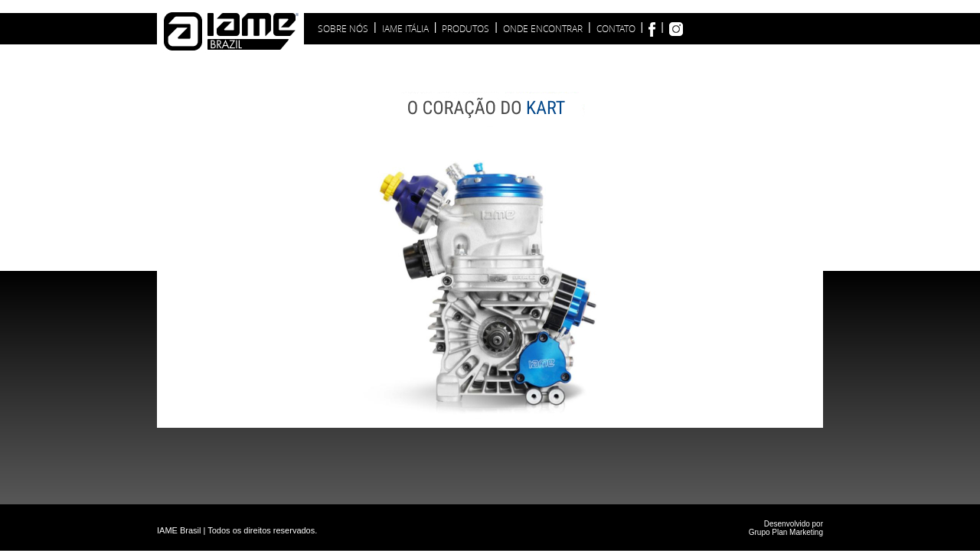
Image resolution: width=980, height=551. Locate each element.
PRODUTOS (465, 28)
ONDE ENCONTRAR (543, 28)
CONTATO (616, 28)
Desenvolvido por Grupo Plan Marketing (786, 528)
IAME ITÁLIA (405, 28)
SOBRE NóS (343, 28)
